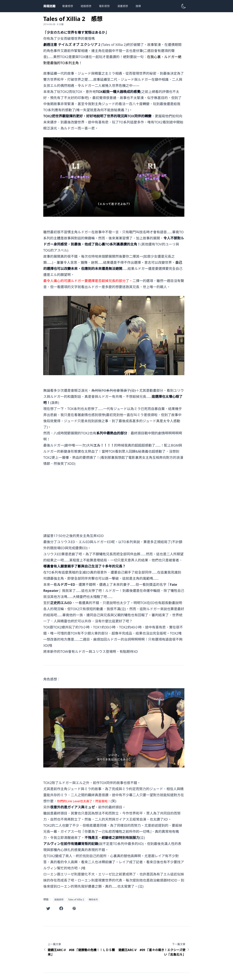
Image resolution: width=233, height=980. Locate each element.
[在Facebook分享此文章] (61, 908)
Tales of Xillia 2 (76, 900)
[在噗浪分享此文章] (74, 908)
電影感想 (104, 6)
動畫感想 (68, 6)
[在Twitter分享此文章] (48, 908)
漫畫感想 (123, 6)
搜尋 (138, 6)
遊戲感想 (86, 6)
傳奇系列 (93, 900)
